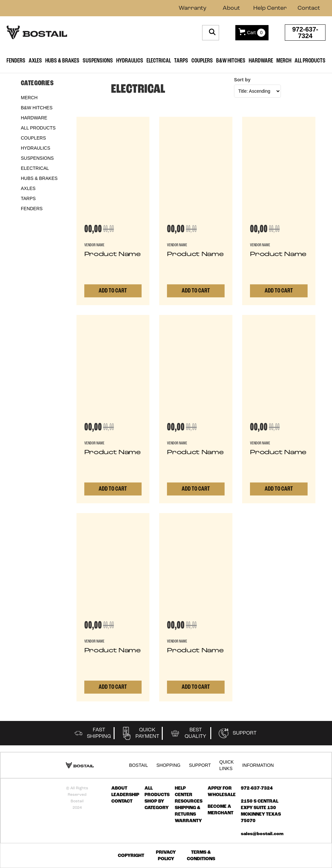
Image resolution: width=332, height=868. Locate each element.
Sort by (242, 80)
